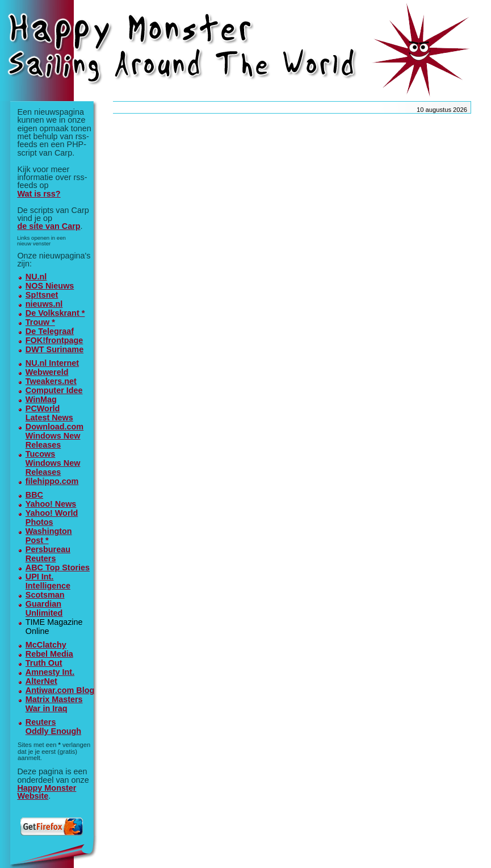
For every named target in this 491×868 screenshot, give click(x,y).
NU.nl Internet (52, 363)
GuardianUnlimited (44, 608)
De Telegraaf (50, 331)
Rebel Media (49, 654)
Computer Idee (54, 390)
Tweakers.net (51, 381)
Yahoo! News (51, 504)
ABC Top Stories (58, 567)
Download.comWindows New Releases (54, 436)
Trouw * (40, 322)
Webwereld (47, 372)
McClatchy (46, 645)
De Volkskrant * (55, 313)
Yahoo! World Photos (52, 518)
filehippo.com (52, 481)
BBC (34, 495)
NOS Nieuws (50, 286)
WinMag (41, 399)
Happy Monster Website (47, 792)
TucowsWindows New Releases (53, 463)
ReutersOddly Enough (53, 727)
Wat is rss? (39, 194)
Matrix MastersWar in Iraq (54, 704)
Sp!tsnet (42, 295)
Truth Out (44, 663)
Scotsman (45, 595)
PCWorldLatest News (49, 413)
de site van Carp (49, 226)
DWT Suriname (54, 349)
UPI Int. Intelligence (48, 581)
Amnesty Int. (50, 672)
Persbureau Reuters (48, 554)
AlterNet (41, 681)
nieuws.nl (44, 304)
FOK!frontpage (54, 340)
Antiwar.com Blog (60, 690)
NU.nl (36, 277)
